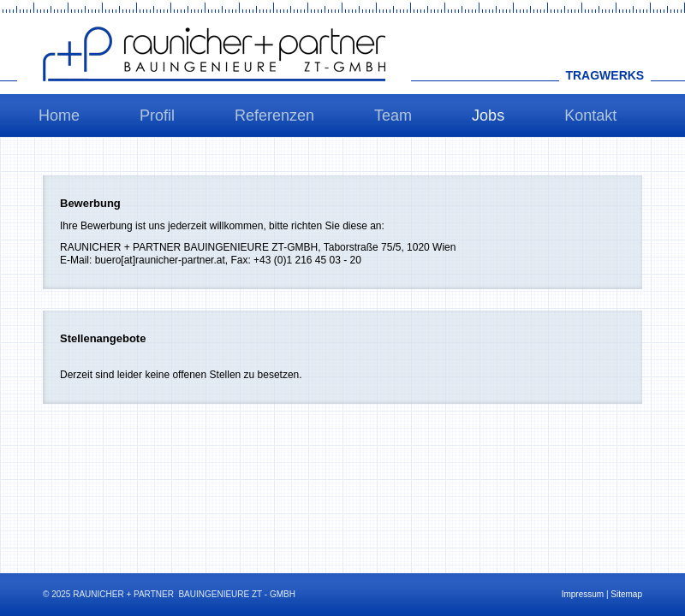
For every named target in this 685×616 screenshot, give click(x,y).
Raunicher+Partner (214, 54)
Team (393, 115)
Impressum (583, 594)
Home (59, 115)
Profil (157, 115)
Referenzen (274, 115)
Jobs (488, 115)
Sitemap (626, 594)
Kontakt (590, 115)
